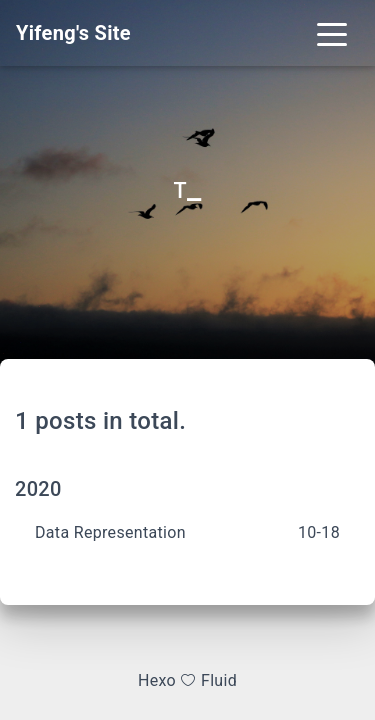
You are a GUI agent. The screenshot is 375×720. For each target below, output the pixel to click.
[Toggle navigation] (332, 33)
